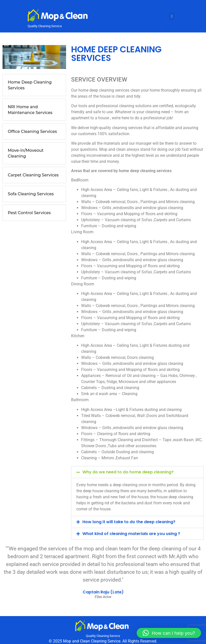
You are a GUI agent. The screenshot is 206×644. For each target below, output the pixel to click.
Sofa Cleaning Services (31, 194)
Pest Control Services (29, 213)
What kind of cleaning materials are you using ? (131, 534)
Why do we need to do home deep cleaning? (128, 472)
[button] (137, 472)
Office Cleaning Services (32, 131)
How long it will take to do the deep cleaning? (129, 522)
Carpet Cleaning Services (33, 175)
